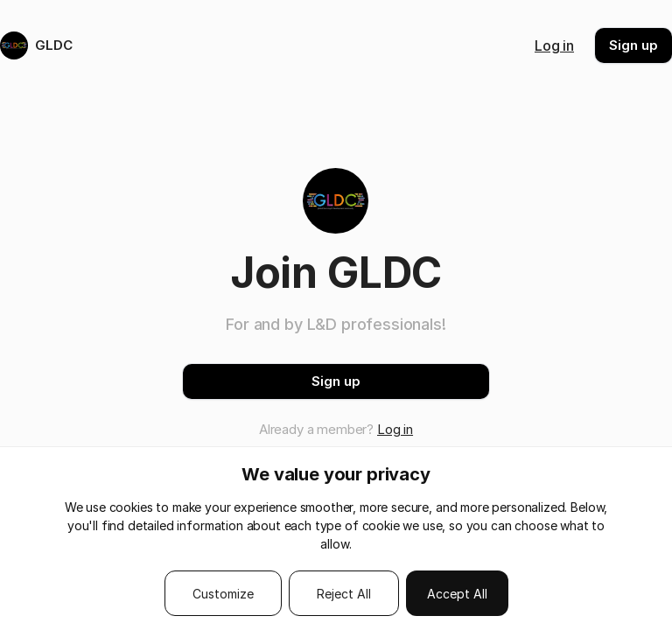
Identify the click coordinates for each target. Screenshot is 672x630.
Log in (554, 45)
